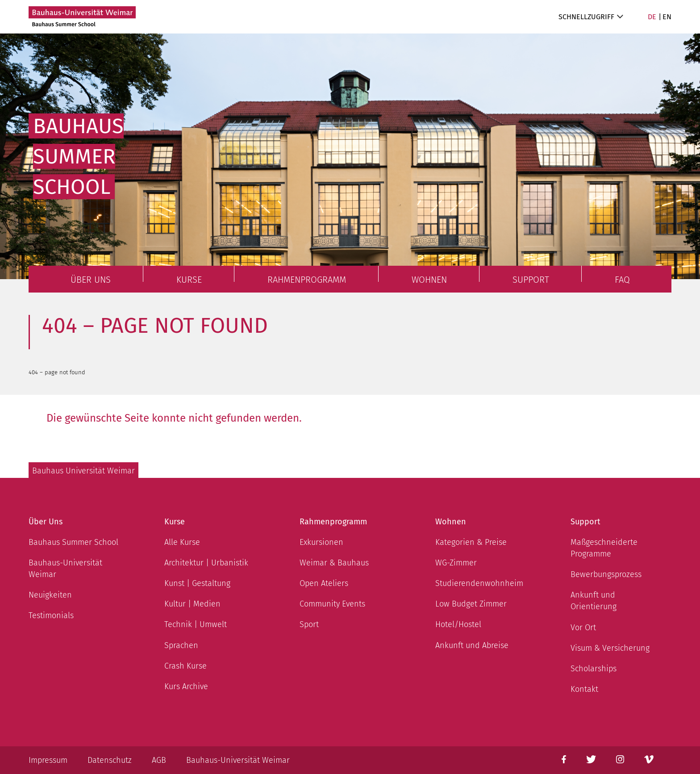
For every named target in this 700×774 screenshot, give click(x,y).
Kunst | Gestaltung (197, 583)
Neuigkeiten (50, 595)
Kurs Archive (186, 686)
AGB (159, 760)
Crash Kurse (185, 666)
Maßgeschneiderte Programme (604, 548)
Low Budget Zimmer (471, 604)
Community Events (332, 604)
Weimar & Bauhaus (334, 563)
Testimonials (51, 615)
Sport (309, 624)
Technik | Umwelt (196, 624)
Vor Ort (583, 628)
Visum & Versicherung (610, 648)
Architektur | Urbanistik (206, 563)
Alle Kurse (182, 542)
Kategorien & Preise (471, 542)
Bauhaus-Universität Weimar (65, 569)
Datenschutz (110, 760)
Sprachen (181, 645)
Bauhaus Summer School (73, 542)
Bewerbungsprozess (606, 574)
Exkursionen (321, 542)
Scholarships (594, 669)
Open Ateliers (324, 583)
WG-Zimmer (456, 563)
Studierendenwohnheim (479, 583)
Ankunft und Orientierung (594, 601)
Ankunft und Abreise (472, 645)
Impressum (48, 760)
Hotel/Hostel (458, 624)
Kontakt (584, 689)
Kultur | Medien (192, 604)
